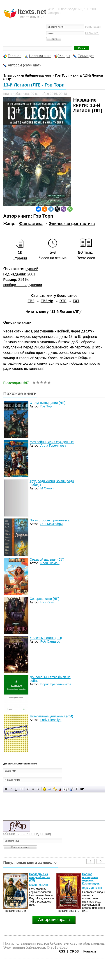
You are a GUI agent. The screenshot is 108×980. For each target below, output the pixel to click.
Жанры (64, 56)
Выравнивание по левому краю (28, 789)
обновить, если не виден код (27, 834)
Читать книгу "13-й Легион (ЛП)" (54, 312)
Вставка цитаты (72, 789)
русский (32, 269)
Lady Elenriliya (51, 720)
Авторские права (54, 920)
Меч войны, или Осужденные (52, 442)
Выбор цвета (60, 789)
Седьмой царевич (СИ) (47, 559)
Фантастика (31, 224)
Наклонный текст (11, 789)
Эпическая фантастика (72, 224)
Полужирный (6, 789)
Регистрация (93, 27)
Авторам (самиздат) (24, 65)
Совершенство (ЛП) (44, 599)
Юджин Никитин (39, 885)
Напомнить (92, 33)
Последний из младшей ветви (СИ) (40, 877)
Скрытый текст (66, 789)
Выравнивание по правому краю (38, 789)
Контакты (90, 951)
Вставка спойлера (82, 789)
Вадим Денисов (92, 888)
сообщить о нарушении (23, 285)
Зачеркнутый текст (22, 789)
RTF (63, 301)
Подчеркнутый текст (16, 789)
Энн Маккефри (52, 524)
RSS (62, 951)
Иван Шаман (50, 563)
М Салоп (47, 488)
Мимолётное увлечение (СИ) (51, 716)
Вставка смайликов (45, 789)
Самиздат (86, 56)
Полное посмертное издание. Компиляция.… (92, 879)
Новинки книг (40, 56)
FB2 (31, 301)
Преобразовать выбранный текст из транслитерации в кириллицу (77, 789)
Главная (14, 56)
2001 (31, 274)
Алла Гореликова (53, 446)
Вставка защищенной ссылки (55, 789)
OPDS (74, 951)
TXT (76, 301)
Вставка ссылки (50, 789)
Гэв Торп (43, 216)
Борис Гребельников (56, 684)
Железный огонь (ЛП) (46, 638)
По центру (33, 789)
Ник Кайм (47, 602)
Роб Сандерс (50, 641)
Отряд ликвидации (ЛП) (47, 403)
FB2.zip (47, 301)
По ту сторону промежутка (49, 520)
